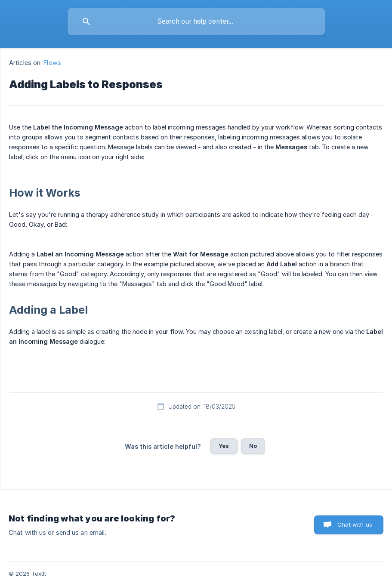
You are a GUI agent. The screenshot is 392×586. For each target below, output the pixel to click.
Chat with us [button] (355, 524)
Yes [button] (224, 446)
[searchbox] (196, 22)
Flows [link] (52, 63)
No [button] (253, 446)
